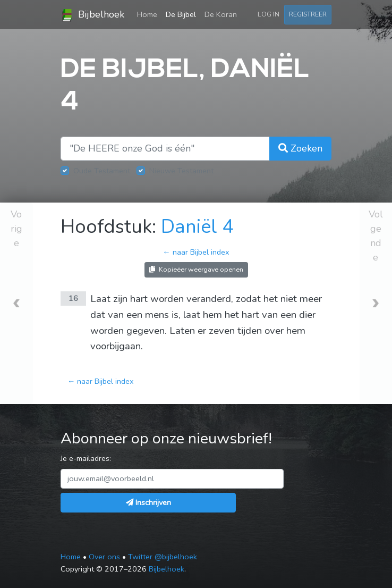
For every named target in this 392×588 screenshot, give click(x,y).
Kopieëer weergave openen (196, 269)
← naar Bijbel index (196, 252)
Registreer (308, 14)
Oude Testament (102, 171)
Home (149, 14)
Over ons (104, 557)
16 (73, 298)
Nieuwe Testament (181, 171)
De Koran (221, 14)
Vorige (16, 229)
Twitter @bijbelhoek (163, 557)
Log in (269, 14)
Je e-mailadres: (86, 458)
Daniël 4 (197, 227)
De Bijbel (181, 14)
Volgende (376, 236)
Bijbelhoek (92, 15)
